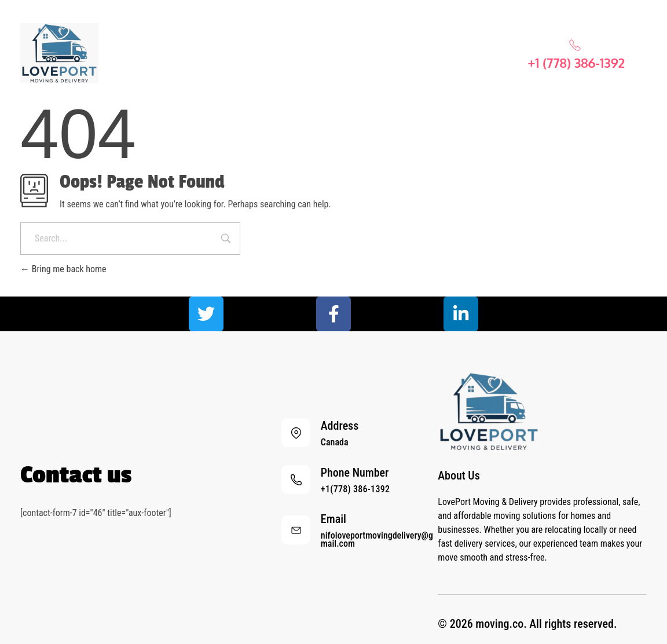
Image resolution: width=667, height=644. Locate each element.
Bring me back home (63, 269)
